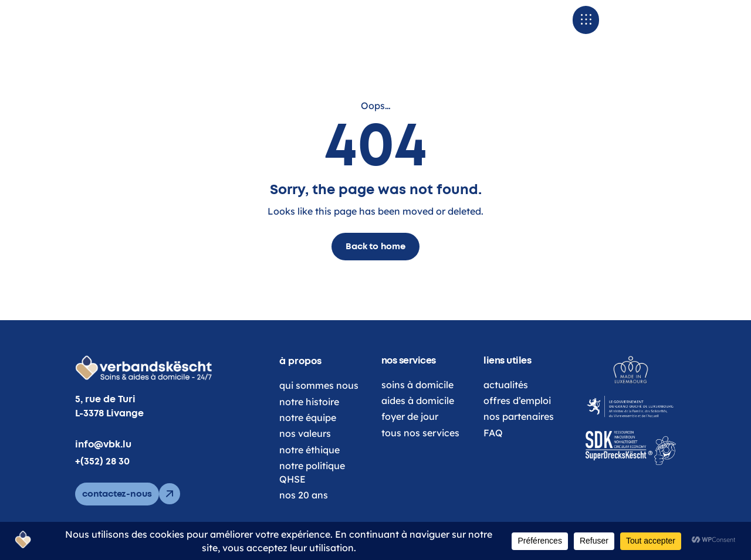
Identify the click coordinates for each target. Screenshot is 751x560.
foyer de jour (410, 434)
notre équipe (308, 435)
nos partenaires (519, 434)
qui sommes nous (319, 402)
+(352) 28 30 (102, 478)
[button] (626, 29)
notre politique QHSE (312, 489)
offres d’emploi (517, 418)
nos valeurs (305, 451)
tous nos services (420, 450)
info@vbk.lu (103, 461)
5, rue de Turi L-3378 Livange (109, 424)
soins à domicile (417, 402)
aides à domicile (418, 418)
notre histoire (309, 419)
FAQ (493, 450)
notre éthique (309, 467)
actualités (506, 402)
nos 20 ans (304, 512)
